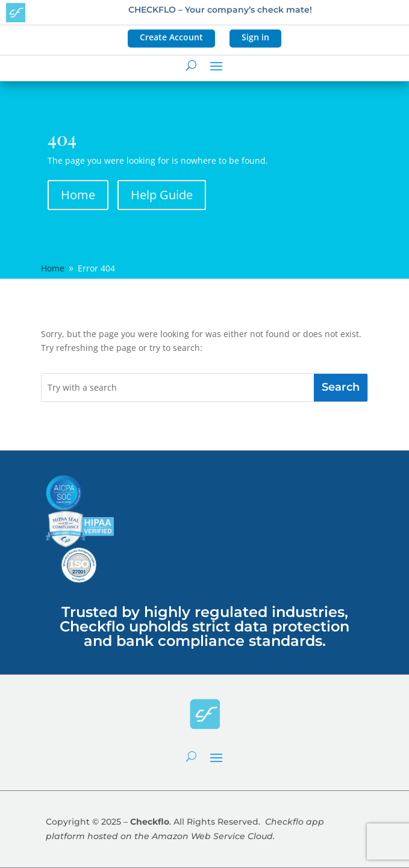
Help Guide (162, 195)
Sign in (255, 37)
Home (78, 195)
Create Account (171, 37)
